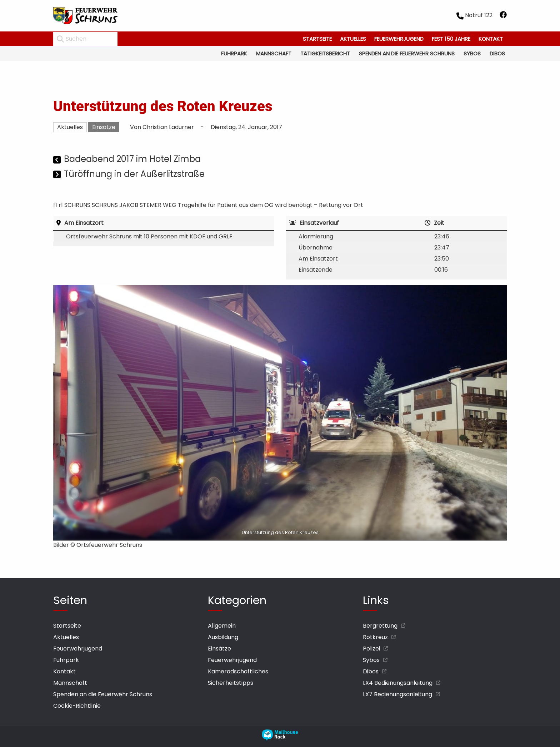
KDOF (197, 236)
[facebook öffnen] (503, 16)
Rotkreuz (375, 637)
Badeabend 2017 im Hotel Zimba (132, 159)
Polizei (371, 649)
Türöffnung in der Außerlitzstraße (134, 174)
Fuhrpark (234, 53)
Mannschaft (274, 53)
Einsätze (104, 127)
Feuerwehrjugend (399, 39)
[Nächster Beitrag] (58, 175)
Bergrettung (380, 626)
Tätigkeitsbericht (325, 53)
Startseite (317, 39)
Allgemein (222, 626)
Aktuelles (353, 39)
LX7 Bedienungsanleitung (397, 694)
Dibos (497, 53)
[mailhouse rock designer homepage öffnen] (280, 739)
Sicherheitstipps (231, 683)
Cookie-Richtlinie (77, 706)
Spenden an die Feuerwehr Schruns (407, 53)
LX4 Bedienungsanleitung (398, 683)
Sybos (472, 53)
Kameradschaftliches (238, 671)
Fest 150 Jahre (451, 39)
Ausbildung (223, 637)
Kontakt (491, 39)
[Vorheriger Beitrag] (58, 160)
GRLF (226, 236)
